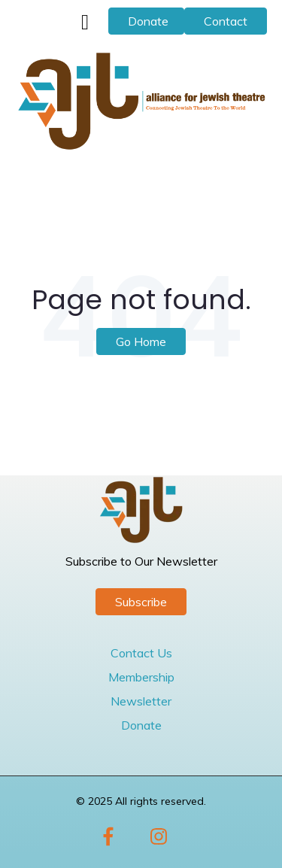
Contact (226, 21)
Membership (141, 677)
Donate (148, 21)
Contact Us (141, 653)
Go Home (141, 341)
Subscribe (141, 602)
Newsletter (141, 701)
